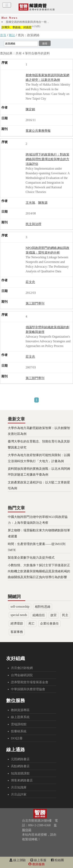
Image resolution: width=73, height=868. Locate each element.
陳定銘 (30, 109)
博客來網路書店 (22, 780)
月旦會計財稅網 (22, 668)
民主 (65, 615)
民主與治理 (33, 224)
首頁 (3, 35)
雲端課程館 (19, 724)
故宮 (54, 615)
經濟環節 (17, 623)
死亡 (32, 623)
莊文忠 (30, 282)
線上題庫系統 (20, 717)
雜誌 (12, 35)
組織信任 (39, 615)
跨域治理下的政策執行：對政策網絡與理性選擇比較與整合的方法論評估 (47, 159)
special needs (19, 615)
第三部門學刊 (35, 303)
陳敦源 (43, 203)
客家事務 (17, 632)
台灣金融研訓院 (22, 675)
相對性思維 (43, 607)
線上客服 (38, 860)
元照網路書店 (20, 759)
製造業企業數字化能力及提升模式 (31, 558)
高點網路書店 (20, 766)
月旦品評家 (19, 794)
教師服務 (37, 864)
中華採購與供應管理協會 (28, 689)
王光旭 (30, 203)
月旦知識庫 (19, 787)
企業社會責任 (49, 623)
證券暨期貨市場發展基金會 (30, 682)
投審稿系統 (19, 731)
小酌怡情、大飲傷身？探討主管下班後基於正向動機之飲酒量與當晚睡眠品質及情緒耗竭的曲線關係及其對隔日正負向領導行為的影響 (39, 571)
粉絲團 (57, 860)
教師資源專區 (20, 710)
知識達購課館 (20, 773)
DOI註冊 (17, 738)
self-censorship (20, 607)
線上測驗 (18, 860)
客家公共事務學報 (38, 131)
